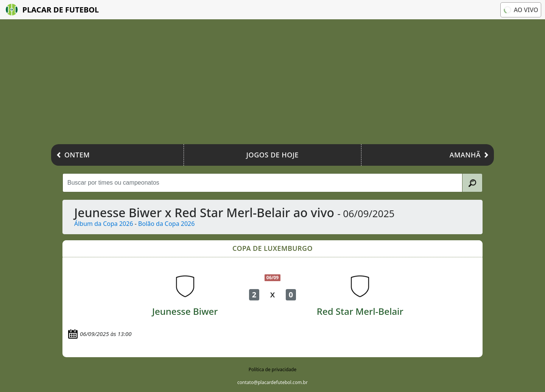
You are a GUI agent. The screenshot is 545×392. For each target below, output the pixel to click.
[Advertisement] (272, 84)
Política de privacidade (272, 369)
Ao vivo (520, 9)
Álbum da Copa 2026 (104, 224)
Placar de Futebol (52, 10)
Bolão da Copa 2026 (166, 224)
